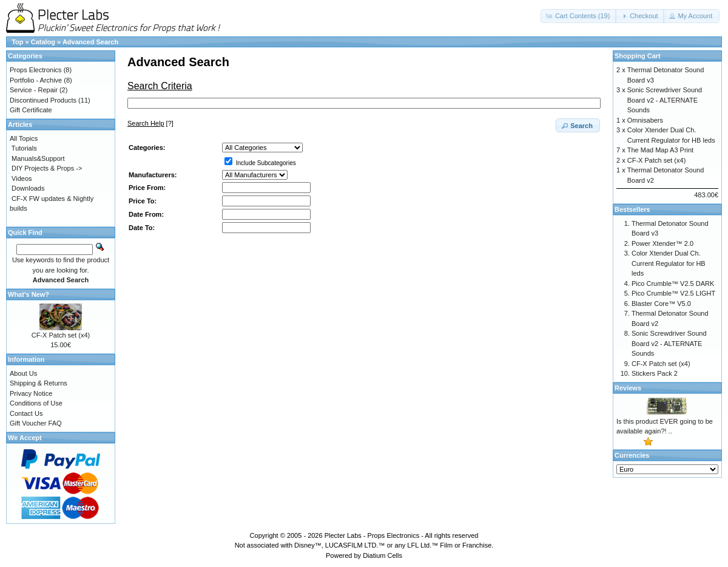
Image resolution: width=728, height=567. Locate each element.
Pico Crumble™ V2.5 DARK (673, 283)
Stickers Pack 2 (655, 373)
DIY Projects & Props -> (47, 168)
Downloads (28, 188)
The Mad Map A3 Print (660, 150)
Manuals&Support (38, 158)
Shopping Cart (638, 56)
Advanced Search (90, 42)
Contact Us (26, 413)
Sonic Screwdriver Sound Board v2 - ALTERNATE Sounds (665, 100)
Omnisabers (645, 120)
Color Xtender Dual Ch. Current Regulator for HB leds (669, 263)
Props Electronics (36, 70)
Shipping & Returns (39, 383)
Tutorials (24, 148)
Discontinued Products (43, 100)
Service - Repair (34, 90)
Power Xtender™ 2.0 (662, 243)
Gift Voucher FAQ (36, 423)
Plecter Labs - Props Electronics (372, 535)
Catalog (43, 42)
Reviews (628, 388)
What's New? (29, 294)
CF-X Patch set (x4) (61, 335)
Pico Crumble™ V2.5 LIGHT (673, 293)
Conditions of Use (36, 403)
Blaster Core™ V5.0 (661, 304)
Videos (22, 178)
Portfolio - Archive (36, 80)
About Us (23, 373)
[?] (150, 123)
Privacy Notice (31, 393)
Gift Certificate (31, 110)
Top (17, 42)
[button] (579, 16)
